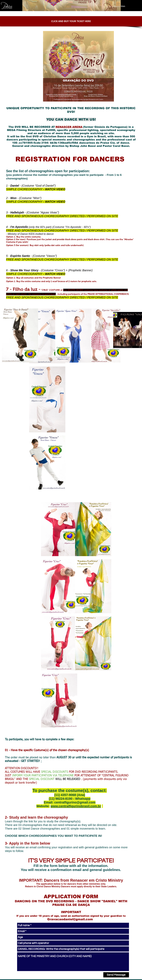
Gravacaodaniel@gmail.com (70, 919)
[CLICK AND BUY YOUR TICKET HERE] (71, 21)
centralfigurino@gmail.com (75, 802)
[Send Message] (116, 975)
